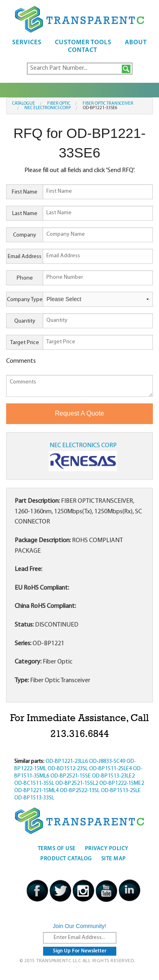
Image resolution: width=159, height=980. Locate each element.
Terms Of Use (57, 849)
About (136, 43)
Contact (83, 50)
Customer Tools (83, 43)
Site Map (114, 859)
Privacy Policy (107, 849)
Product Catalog (66, 859)
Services (27, 43)
